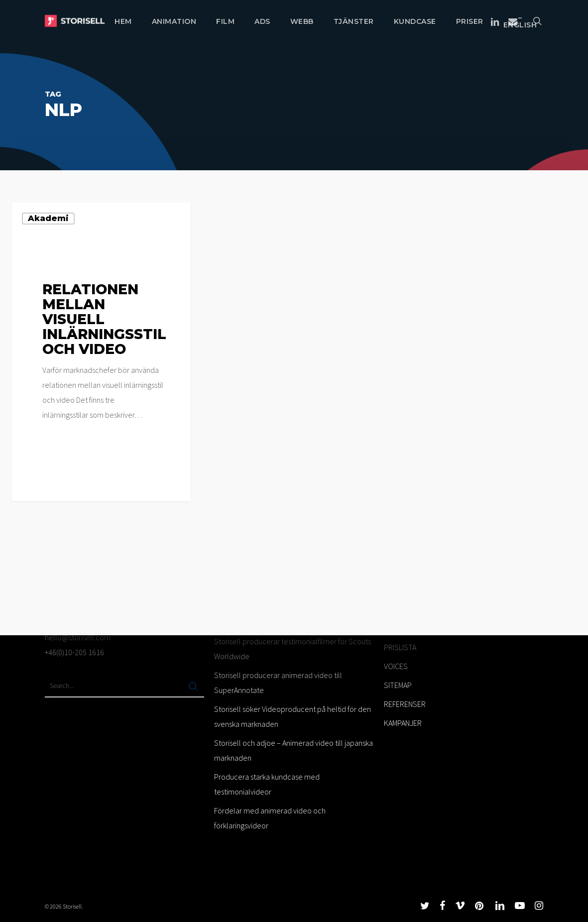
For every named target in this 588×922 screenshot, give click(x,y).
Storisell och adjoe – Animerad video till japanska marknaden (294, 750)
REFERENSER (405, 704)
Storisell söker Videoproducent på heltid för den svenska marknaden (293, 716)
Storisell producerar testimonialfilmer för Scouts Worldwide (293, 649)
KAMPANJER (403, 723)
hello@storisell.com (78, 637)
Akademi (48, 218)
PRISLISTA (400, 647)
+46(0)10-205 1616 (74, 652)
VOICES (396, 666)
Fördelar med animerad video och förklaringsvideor (270, 818)
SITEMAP (398, 685)
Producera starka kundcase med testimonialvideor (267, 784)
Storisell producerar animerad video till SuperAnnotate (278, 683)
